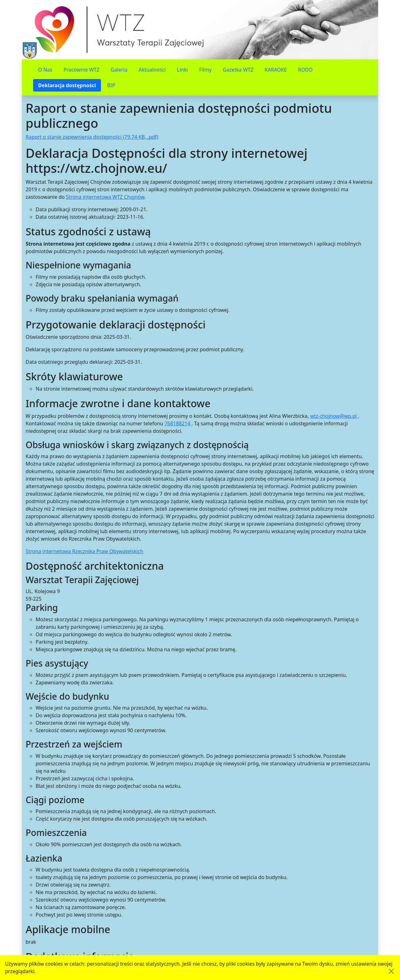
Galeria (119, 70)
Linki (182, 70)
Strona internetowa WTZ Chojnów (105, 197)
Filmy (205, 70)
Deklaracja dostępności (67, 85)
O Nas (45, 70)
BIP (111, 85)
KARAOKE (276, 70)
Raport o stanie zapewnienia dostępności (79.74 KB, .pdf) (92, 137)
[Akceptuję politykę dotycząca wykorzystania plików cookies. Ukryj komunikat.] (391, 971)
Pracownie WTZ (81, 70)
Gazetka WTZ (238, 70)
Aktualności (152, 70)
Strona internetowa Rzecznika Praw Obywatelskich (84, 551)
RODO (305, 70)
